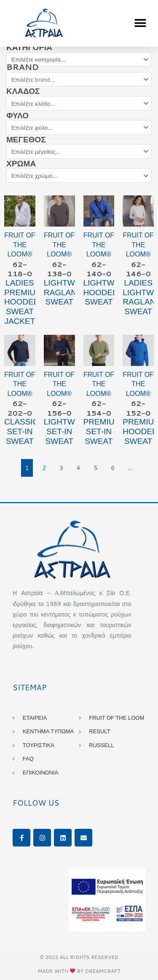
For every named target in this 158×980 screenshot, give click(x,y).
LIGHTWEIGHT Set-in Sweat (72, 431)
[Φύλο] (79, 127)
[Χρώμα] (79, 176)
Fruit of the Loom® (20, 245)
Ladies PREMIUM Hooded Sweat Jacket (23, 302)
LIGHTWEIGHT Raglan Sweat (72, 292)
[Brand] (79, 79)
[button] (140, 23)
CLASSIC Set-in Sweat (21, 431)
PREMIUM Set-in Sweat (102, 431)
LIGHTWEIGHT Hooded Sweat (111, 292)
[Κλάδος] (79, 103)
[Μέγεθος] (79, 151)
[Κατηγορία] (79, 60)
